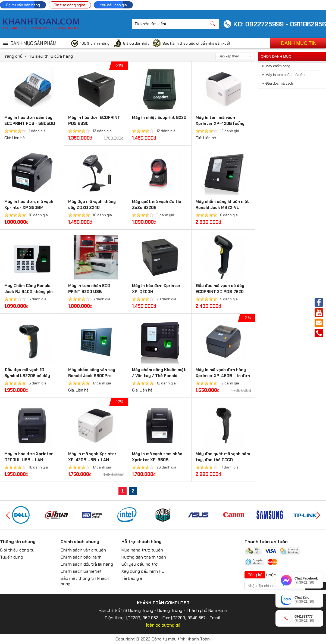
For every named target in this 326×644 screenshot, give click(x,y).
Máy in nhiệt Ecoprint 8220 (159, 118)
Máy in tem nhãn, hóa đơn (286, 75)
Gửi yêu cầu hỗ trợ (140, 564)
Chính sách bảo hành (81, 557)
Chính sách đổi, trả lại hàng (87, 564)
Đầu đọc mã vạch (279, 83)
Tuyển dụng (12, 557)
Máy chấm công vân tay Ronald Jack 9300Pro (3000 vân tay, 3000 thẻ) (94, 376)
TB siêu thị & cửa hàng (51, 56)
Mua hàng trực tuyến (142, 550)
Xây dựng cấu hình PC (143, 571)
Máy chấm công (278, 66)
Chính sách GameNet (81, 571)
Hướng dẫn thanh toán (144, 557)
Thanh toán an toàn (266, 542)
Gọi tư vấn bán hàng (23, 5)
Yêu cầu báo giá (113, 5)
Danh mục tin (299, 43)
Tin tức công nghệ (70, 5)
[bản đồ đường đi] (163, 625)
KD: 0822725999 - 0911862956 (280, 24)
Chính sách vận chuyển (83, 550)
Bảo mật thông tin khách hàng (85, 581)
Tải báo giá (132, 578)
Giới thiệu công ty (17, 550)
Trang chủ (13, 56)
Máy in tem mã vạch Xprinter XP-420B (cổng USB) (220, 124)
